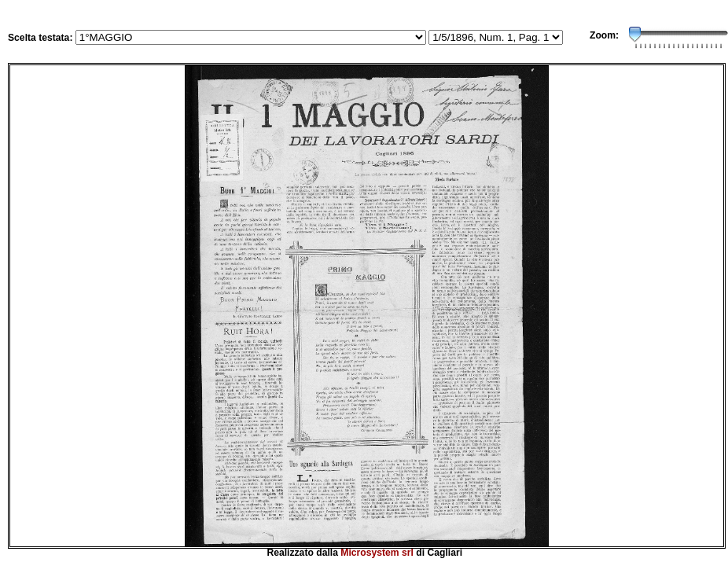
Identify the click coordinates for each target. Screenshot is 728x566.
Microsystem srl (377, 553)
